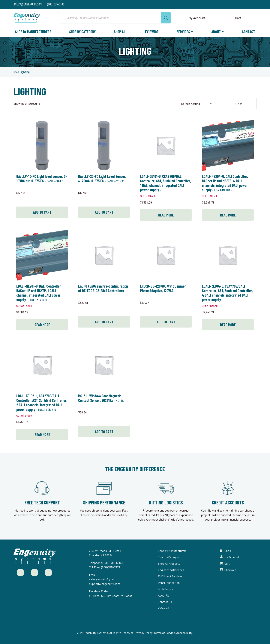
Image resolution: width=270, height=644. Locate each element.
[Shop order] (197, 104)
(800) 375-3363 (111, 567)
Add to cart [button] (42, 212)
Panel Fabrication (169, 583)
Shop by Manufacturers (33, 32)
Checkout (230, 570)
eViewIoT (152, 32)
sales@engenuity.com (103, 579)
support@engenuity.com (105, 584)
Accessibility (184, 633)
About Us (164, 595)
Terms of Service (164, 633)
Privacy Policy (144, 633)
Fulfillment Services (170, 576)
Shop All (120, 32)
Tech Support (166, 589)
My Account (232, 557)
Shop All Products (169, 563)
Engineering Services (171, 570)
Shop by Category (82, 32)
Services (183, 32)
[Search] (166, 18)
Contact (248, 32)
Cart (227, 563)
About (216, 32)
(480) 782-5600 (113, 563)
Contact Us (165, 602)
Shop (16, 72)
